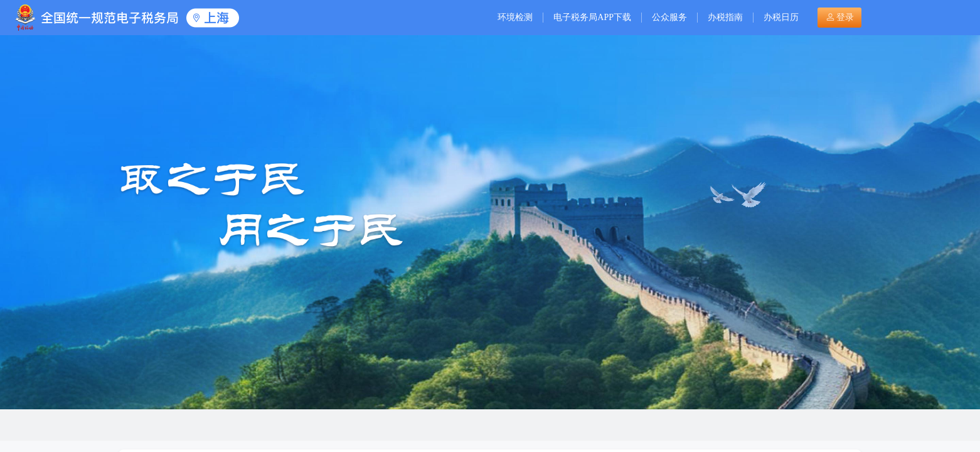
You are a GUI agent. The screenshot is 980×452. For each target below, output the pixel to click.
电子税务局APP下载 (592, 17)
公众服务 (669, 17)
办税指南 (725, 17)
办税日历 (781, 17)
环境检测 (515, 17)
